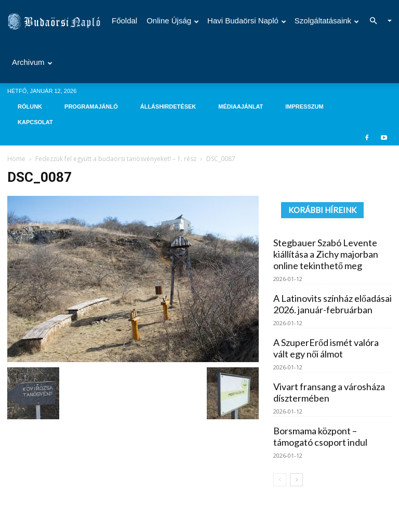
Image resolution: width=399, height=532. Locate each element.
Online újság (173, 21)
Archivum (32, 62)
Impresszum (304, 107)
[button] (376, 21)
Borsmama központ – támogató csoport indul (320, 436)
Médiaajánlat (241, 107)
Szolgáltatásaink (327, 21)
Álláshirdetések (168, 107)
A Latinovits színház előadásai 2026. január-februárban (332, 304)
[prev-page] (280, 480)
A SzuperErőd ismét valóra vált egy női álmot (326, 348)
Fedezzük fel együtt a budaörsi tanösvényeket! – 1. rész (116, 159)
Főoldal (124, 21)
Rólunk (30, 107)
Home (16, 159)
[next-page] (296, 480)
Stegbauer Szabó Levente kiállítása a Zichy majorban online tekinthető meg (326, 254)
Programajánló (91, 107)
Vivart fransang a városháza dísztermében (329, 392)
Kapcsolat (35, 122)
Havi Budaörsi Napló (247, 21)
